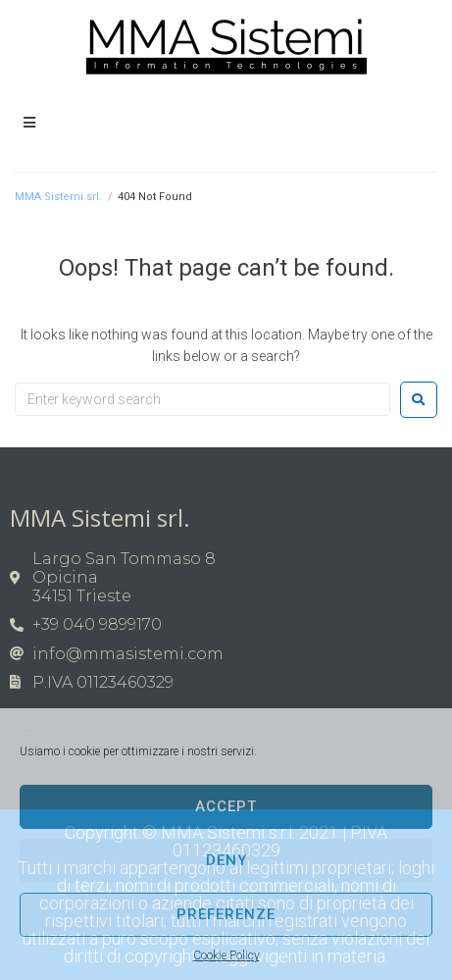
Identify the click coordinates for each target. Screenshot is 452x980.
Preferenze (226, 914)
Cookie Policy (226, 955)
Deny (226, 860)
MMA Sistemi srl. (58, 197)
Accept (226, 806)
